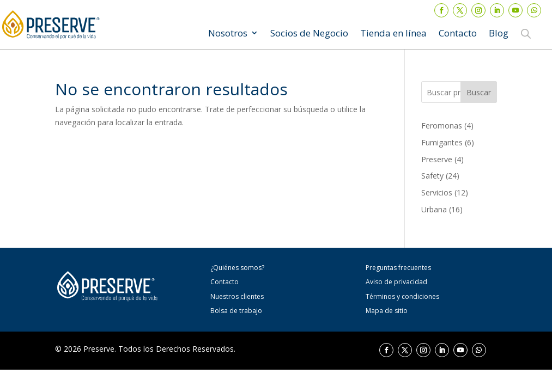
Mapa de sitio (387, 311)
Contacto (458, 34)
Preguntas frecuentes (398, 268)
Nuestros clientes (237, 296)
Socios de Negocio (309, 34)
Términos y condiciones (402, 296)
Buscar (479, 92)
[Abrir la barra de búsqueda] (526, 33)
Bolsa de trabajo (236, 311)
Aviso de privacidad (396, 282)
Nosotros (228, 34)
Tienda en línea (393, 34)
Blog (499, 34)
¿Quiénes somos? (237, 268)
